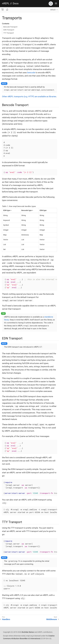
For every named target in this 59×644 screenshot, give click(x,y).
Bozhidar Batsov (28, 632)
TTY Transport (9, 33)
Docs (16, 4)
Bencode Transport (10, 27)
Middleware (52, 619)
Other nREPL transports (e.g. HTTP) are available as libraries (29, 96)
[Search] (51, 4)
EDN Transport (9, 30)
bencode (31, 73)
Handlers (6, 619)
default (53, 10)
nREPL (6, 4)
